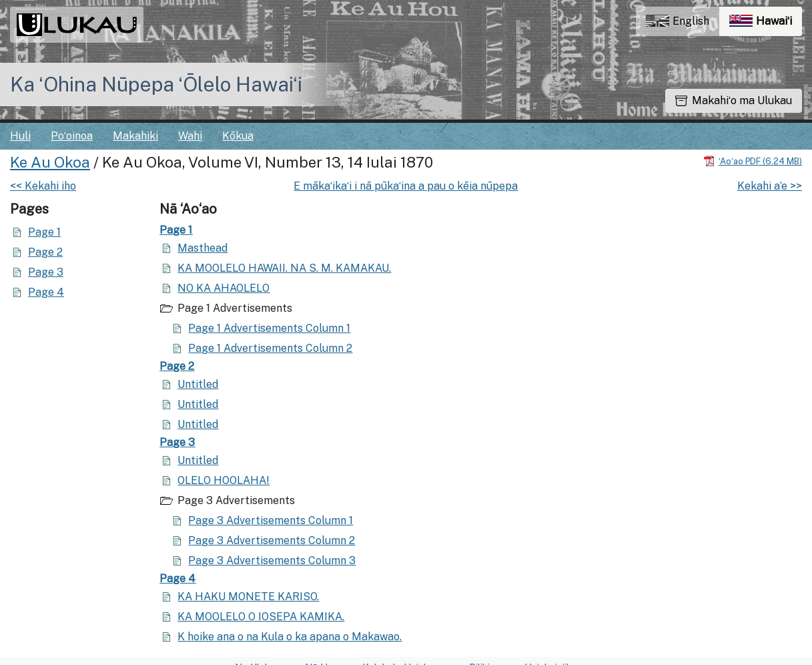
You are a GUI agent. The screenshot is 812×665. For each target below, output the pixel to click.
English (678, 21)
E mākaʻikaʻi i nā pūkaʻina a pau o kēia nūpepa (406, 186)
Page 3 (46, 272)
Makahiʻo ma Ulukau (734, 100)
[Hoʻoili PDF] (753, 161)
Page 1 (44, 232)
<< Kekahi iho (43, 186)
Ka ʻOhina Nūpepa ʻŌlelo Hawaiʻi (156, 84)
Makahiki (135, 136)
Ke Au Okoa (50, 162)
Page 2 (45, 252)
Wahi (190, 136)
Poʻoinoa (72, 136)
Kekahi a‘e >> (770, 186)
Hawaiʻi (766, 24)
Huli (20, 136)
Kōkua (238, 136)
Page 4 (46, 292)
